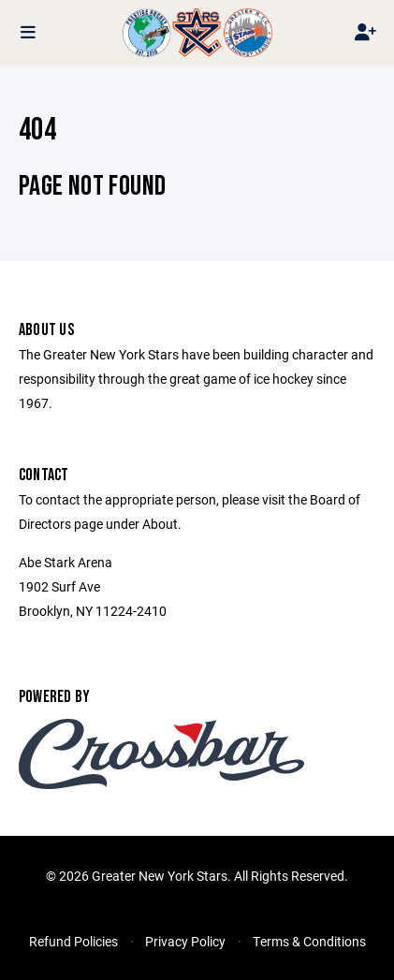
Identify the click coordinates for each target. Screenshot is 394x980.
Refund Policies (73, 941)
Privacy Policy (185, 941)
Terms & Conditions (309, 941)
